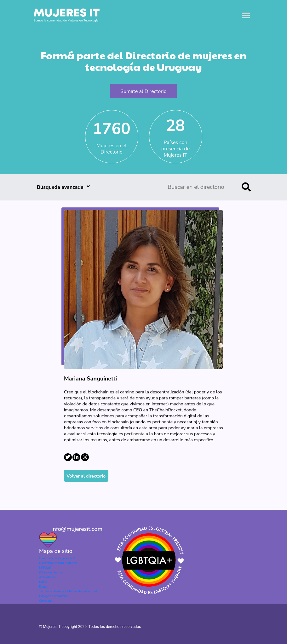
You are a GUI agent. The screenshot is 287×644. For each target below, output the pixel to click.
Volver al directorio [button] (86, 476)
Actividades (47, 577)
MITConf (45, 568)
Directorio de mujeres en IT (58, 558)
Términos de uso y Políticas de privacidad (68, 591)
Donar (43, 587)
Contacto (45, 601)
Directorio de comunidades (58, 563)
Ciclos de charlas (51, 572)
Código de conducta (53, 596)
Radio (43, 582)
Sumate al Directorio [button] (143, 91)
